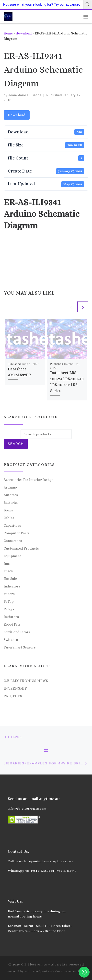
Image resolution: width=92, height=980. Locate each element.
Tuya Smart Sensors (20, 647)
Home (8, 33)
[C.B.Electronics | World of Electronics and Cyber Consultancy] (8, 16)
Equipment (12, 556)
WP (27, 972)
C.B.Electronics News (26, 681)
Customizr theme (73, 972)
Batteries (11, 503)
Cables (9, 518)
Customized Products (21, 548)
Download (17, 115)
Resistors (11, 617)
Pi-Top (9, 601)
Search (16, 444)
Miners (9, 594)
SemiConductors (17, 632)
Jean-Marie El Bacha (25, 95)
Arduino (10, 487)
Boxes (8, 510)
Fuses (8, 571)
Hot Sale (10, 579)
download (24, 33)
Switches (11, 640)
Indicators (12, 586)
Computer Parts (17, 533)
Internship (15, 688)
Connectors (13, 541)
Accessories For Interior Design (29, 480)
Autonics (11, 495)
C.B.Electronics (34, 964)
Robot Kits (12, 624)
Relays (9, 609)
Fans (7, 564)
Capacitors (12, 525)
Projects (13, 696)
